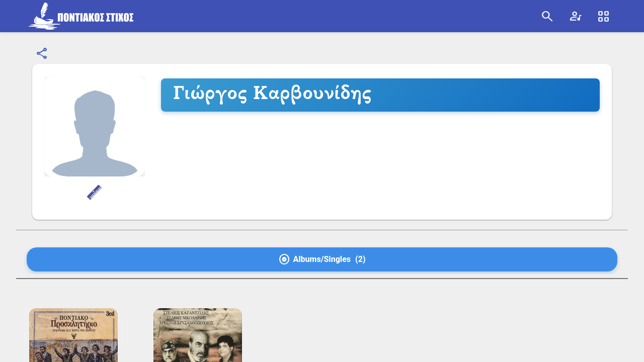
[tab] (322, 259)
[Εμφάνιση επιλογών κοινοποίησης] (42, 54)
